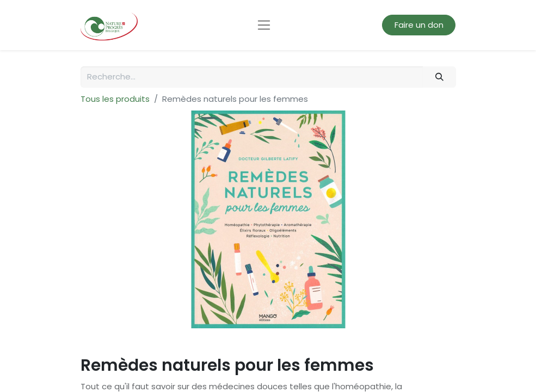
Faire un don (419, 25)
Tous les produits (115, 99)
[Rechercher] (439, 77)
